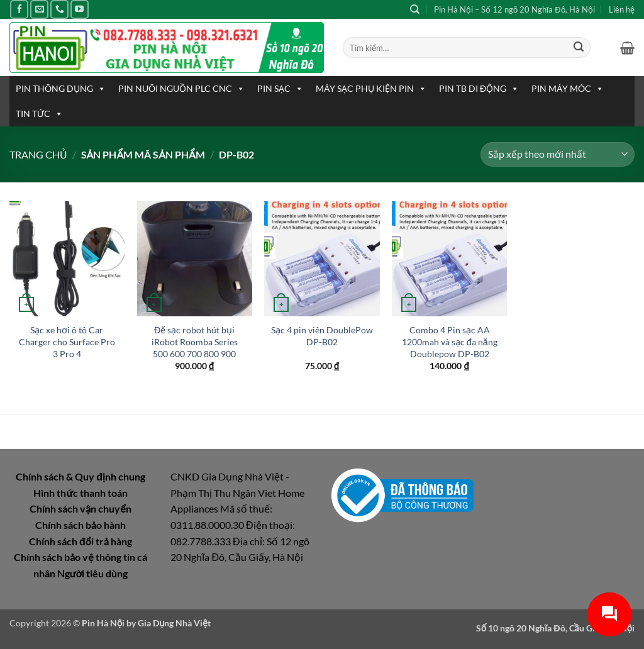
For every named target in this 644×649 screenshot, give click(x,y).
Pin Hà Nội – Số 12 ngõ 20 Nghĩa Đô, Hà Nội (514, 9)
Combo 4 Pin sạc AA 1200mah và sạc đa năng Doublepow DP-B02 (450, 341)
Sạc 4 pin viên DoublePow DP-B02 (322, 336)
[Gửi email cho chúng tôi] (39, 9)
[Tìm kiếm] (415, 9)
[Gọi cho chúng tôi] (59, 9)
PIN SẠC (280, 89)
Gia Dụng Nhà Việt (174, 623)
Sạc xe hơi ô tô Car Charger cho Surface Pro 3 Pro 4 (67, 341)
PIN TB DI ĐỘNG (479, 89)
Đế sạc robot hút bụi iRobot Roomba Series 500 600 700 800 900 (195, 341)
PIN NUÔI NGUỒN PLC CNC (181, 89)
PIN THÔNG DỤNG (61, 89)
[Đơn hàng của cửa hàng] (558, 154)
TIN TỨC (39, 114)
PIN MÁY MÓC (568, 89)
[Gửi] (579, 48)
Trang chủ (38, 154)
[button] (627, 48)
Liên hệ (622, 9)
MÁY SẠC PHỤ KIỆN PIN (371, 89)
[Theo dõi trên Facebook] (19, 9)
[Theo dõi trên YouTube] (80, 9)
